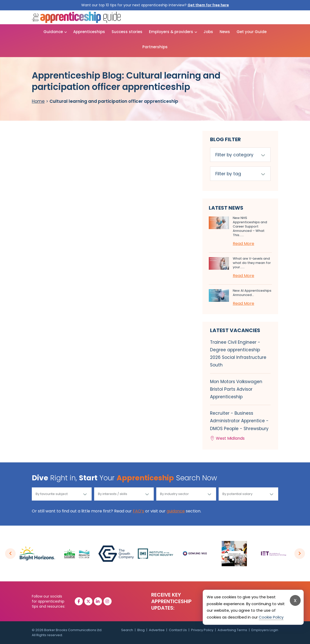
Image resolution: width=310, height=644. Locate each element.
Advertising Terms (232, 630)
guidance (176, 511)
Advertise (157, 630)
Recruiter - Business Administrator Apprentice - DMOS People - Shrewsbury (240, 426)
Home (38, 101)
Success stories (127, 32)
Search (127, 630)
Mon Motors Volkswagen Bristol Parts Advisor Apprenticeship (236, 389)
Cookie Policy (271, 617)
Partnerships (155, 47)
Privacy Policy (202, 630)
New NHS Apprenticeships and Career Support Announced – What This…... (250, 226)
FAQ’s (138, 511)
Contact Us (178, 630)
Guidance (53, 32)
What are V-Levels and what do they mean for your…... (252, 263)
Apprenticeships (89, 32)
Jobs (208, 32)
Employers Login (265, 630)
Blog (141, 630)
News (225, 32)
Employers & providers (171, 32)
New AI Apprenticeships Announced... (252, 293)
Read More (243, 244)
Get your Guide (252, 32)
